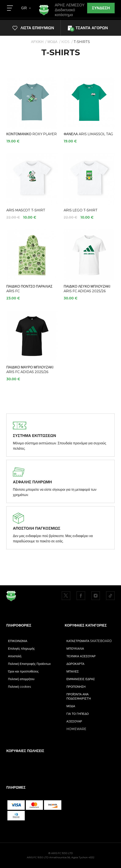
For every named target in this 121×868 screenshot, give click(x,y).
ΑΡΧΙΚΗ (37, 42)
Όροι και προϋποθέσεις (23, 671)
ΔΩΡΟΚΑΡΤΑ (75, 664)
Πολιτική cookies (19, 687)
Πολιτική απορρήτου (21, 679)
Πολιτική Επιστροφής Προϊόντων (29, 664)
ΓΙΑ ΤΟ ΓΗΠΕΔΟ (78, 714)
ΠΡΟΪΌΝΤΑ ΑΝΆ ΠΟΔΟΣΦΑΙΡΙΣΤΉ (79, 696)
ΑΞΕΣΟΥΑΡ (74, 721)
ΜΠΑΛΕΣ (73, 671)
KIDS (65, 42)
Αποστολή (15, 656)
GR (26, 8)
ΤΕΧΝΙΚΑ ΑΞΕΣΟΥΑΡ (81, 656)
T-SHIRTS (82, 42)
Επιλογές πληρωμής (21, 649)
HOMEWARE (76, 729)
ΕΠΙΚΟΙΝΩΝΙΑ (18, 641)
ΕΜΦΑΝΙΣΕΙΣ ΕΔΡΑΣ (81, 679)
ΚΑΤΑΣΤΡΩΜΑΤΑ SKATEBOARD (89, 641)
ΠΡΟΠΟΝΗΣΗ (76, 687)
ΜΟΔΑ (52, 42)
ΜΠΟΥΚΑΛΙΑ (75, 649)
